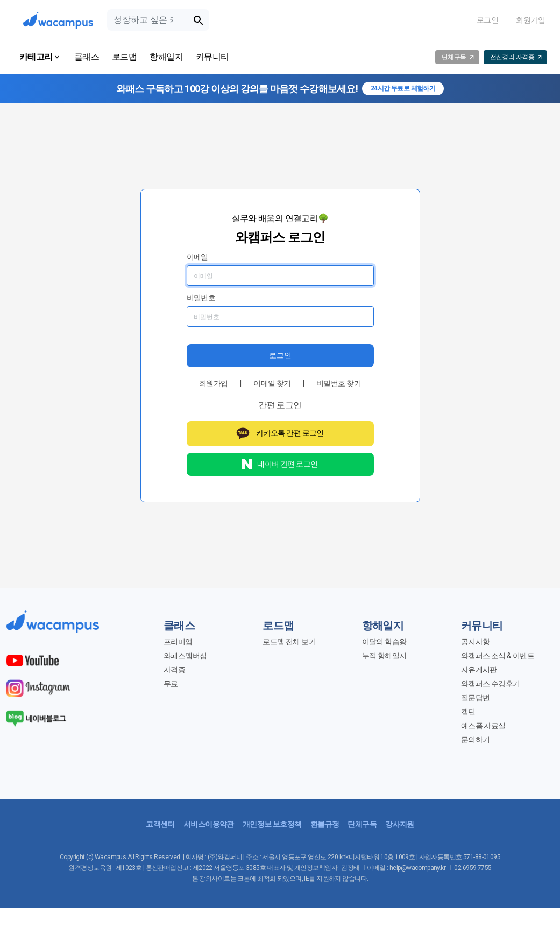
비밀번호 (201, 298)
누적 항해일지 (384, 656)
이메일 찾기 (272, 383)
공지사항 (476, 642)
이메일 (197, 257)
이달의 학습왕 (384, 642)
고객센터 (160, 824)
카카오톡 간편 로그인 (280, 434)
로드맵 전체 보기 (289, 642)
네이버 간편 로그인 (280, 464)
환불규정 (325, 824)
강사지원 (400, 824)
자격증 (174, 670)
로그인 (487, 20)
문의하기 (476, 740)
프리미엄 (178, 642)
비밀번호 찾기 (339, 383)
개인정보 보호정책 (272, 824)
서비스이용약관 (209, 824)
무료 (171, 684)
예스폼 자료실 (483, 726)
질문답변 (476, 698)
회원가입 (530, 20)
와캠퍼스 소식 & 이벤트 (498, 656)
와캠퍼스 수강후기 (491, 684)
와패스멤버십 (185, 656)
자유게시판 (479, 670)
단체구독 (362, 824)
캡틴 (468, 712)
